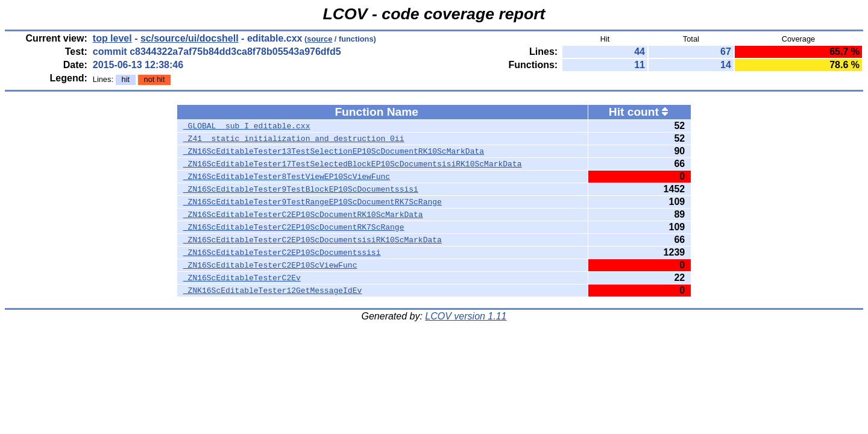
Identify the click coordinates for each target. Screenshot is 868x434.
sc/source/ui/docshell (190, 38)
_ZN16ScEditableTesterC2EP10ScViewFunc (270, 265)
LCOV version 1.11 (466, 316)
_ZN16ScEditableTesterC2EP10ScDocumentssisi (282, 253)
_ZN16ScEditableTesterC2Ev (242, 278)
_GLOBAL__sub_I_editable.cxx (247, 126)
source (319, 39)
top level (112, 38)
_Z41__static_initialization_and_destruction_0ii (294, 139)
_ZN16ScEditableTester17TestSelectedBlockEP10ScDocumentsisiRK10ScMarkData (353, 164)
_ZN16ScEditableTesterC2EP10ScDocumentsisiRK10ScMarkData (313, 240)
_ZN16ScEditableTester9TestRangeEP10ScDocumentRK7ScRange (313, 202)
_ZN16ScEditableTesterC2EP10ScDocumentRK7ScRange (294, 227)
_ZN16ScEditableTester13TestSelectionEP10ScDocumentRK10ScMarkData (334, 151)
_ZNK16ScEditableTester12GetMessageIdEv (272, 291)
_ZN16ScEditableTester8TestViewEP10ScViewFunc (287, 177)
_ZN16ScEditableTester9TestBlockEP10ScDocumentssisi (301, 189)
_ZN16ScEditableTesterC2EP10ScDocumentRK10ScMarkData (303, 215)
